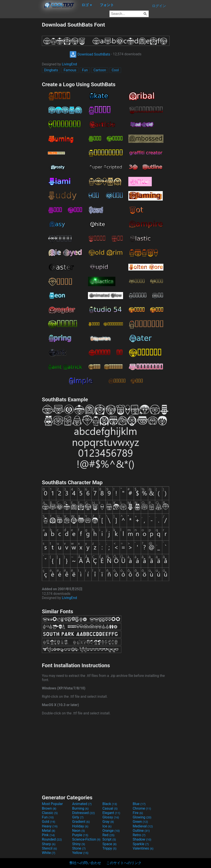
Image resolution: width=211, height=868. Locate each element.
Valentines (143, 848)
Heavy (50, 826)
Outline (141, 831)
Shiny (79, 844)
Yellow (80, 853)
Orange (111, 831)
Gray (108, 822)
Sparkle (141, 844)
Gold (49, 822)
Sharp (49, 844)
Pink (48, 835)
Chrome (142, 808)
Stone (79, 848)
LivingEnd (69, 64)
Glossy (111, 817)
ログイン (159, 6)
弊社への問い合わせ (85, 863)
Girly (78, 817)
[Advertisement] (21, 87)
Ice (107, 826)
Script (109, 839)
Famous (70, 70)
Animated (82, 804)
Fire (138, 813)
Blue (139, 804)
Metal (49, 831)
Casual (110, 808)
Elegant (111, 813)
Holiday (80, 826)
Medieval (143, 826)
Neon (79, 831)
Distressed (83, 813)
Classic (50, 813)
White (49, 853)
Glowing (142, 817)
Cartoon (100, 70)
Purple (80, 835)
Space (109, 844)
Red (108, 835)
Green (140, 822)
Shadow (142, 839)
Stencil (49, 848)
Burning (80, 808)
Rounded (52, 839)
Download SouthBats (90, 54)
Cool (115, 70)
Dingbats (51, 70)
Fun (85, 70)
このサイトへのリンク (124, 863)
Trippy (109, 848)
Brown (49, 808)
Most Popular (52, 804)
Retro (139, 835)
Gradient (81, 822)
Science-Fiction (86, 839)
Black (110, 804)
